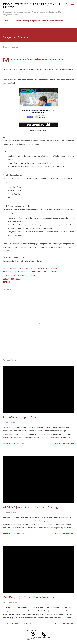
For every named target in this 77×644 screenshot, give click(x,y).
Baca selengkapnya (65, 443)
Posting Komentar (22, 623)
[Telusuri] (67, 4)
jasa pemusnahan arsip (20, 268)
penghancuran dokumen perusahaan (21, 275)
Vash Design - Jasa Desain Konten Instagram (28, 597)
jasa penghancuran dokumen (42, 272)
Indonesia (15, 279)
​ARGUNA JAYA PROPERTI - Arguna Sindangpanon (34, 507)
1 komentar (18, 443)
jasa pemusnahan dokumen (20, 247)
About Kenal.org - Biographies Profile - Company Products (38, 21)
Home (5, 21)
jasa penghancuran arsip (15, 272)
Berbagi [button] (7, 282)
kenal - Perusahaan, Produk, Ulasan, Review (32, 6)
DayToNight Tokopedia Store (20, 417)
